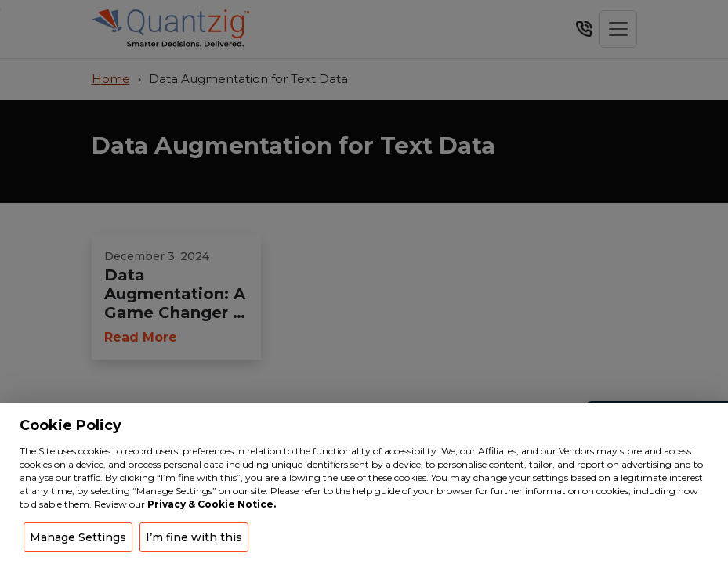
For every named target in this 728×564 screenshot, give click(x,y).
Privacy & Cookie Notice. (212, 504)
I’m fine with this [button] (194, 537)
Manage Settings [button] (78, 537)
